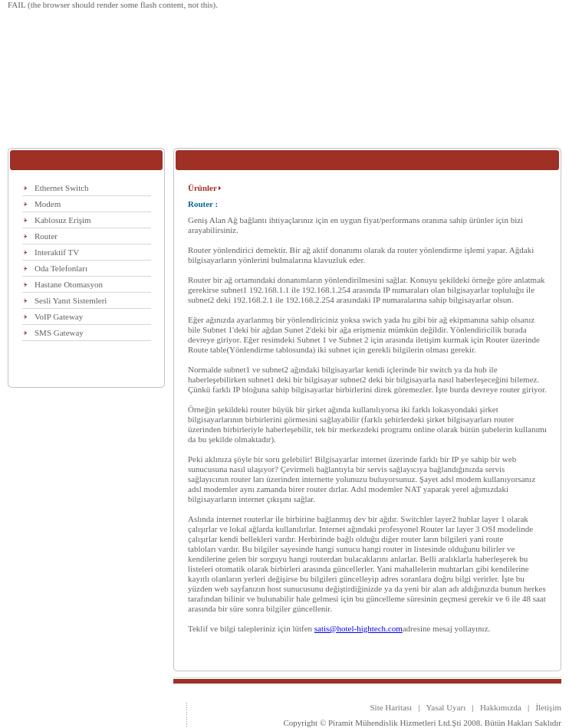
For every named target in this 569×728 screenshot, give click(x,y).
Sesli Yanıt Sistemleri (71, 300)
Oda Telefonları (61, 268)
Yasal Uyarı (444, 707)
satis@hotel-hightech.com (359, 628)
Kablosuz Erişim (63, 220)
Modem (48, 204)
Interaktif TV (57, 252)
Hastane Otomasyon (69, 284)
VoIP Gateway (59, 316)
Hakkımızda (501, 707)
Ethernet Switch (62, 188)
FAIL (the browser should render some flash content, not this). (113, 5)
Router (46, 236)
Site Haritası (391, 707)
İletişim (548, 707)
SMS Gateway (59, 333)
